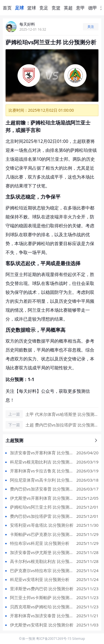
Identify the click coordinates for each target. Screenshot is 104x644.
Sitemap (78, 639)
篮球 (32, 8)
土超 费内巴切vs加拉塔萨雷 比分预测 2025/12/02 (62, 425)
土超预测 (52, 440)
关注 (91, 27)
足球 (19, 8)
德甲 (93, 8)
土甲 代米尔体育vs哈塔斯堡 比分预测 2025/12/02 (62, 414)
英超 (68, 8)
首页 (7, 8)
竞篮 (56, 8)
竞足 (44, 8)
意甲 (80, 8)
